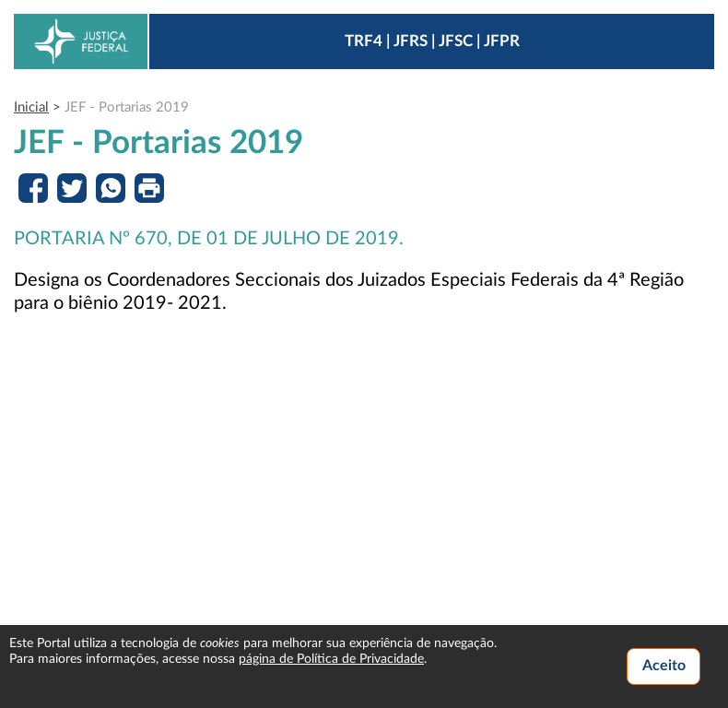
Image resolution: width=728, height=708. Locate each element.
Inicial (31, 107)
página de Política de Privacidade (331, 659)
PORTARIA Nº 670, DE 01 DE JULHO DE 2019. (209, 239)
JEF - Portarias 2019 (127, 107)
